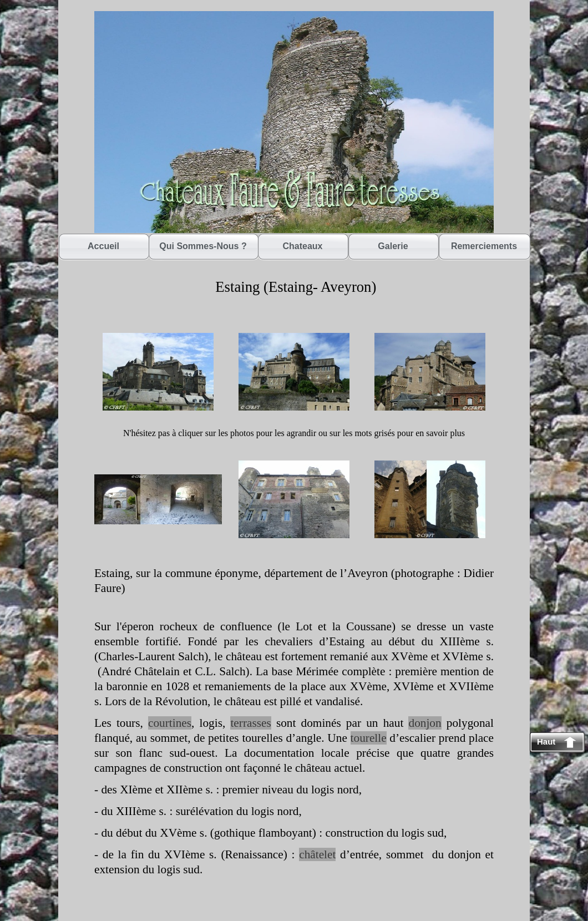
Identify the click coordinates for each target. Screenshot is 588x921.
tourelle (369, 738)
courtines (170, 723)
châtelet (317, 854)
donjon (425, 723)
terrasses (250, 723)
